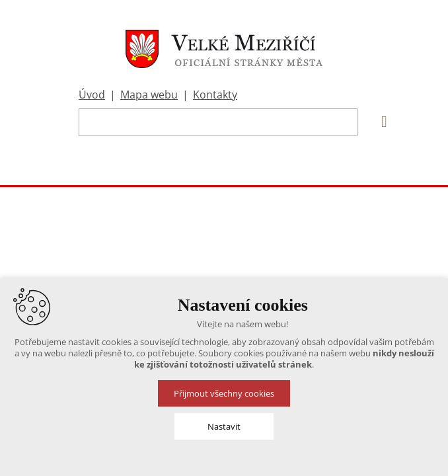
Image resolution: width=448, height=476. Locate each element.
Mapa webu (149, 95)
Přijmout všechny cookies (224, 393)
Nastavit (224, 426)
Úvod (92, 95)
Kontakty (215, 95)
